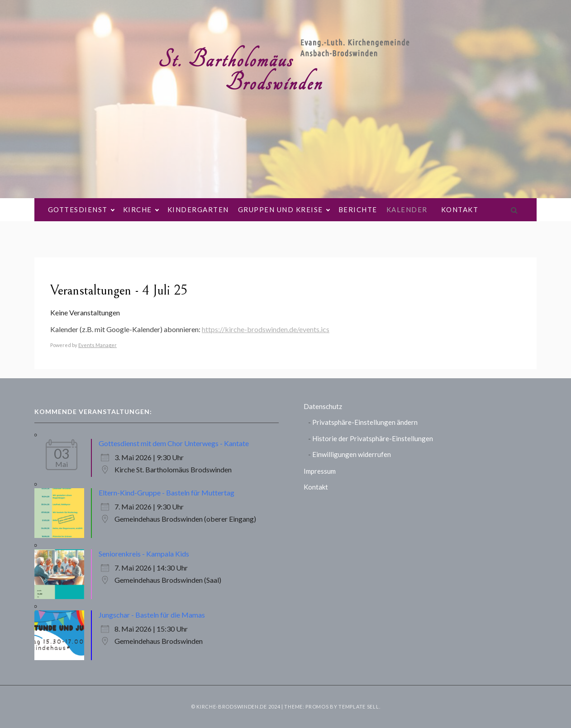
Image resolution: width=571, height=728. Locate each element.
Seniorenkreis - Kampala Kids (144, 554)
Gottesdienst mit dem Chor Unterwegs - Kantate (174, 443)
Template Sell (359, 707)
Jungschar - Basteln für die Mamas (152, 615)
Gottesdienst (81, 210)
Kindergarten (198, 209)
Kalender (407, 209)
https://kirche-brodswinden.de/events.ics (266, 329)
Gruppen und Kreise (284, 210)
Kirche (141, 210)
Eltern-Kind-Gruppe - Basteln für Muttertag (167, 492)
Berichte (358, 209)
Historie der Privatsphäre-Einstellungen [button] (373, 438)
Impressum (320, 471)
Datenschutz (323, 406)
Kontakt (460, 209)
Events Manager (98, 345)
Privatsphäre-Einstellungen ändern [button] (365, 422)
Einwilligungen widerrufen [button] (352, 454)
